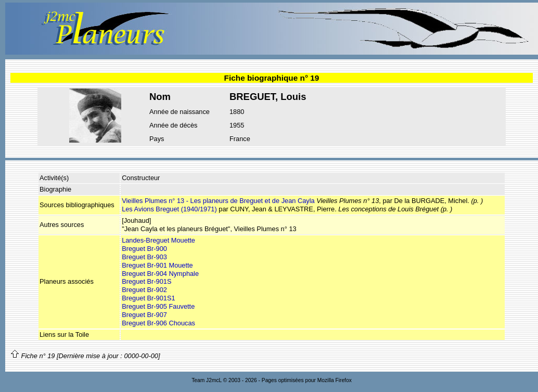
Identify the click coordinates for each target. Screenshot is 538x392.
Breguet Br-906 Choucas (158, 323)
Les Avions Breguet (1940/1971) (169, 209)
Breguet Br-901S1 (148, 298)
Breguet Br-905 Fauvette (158, 306)
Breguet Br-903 (144, 257)
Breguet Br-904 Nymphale (160, 274)
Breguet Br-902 (144, 290)
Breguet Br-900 (144, 249)
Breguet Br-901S (146, 281)
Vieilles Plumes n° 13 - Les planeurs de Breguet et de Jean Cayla (218, 201)
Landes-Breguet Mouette (158, 240)
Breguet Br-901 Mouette (157, 265)
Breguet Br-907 (144, 315)
